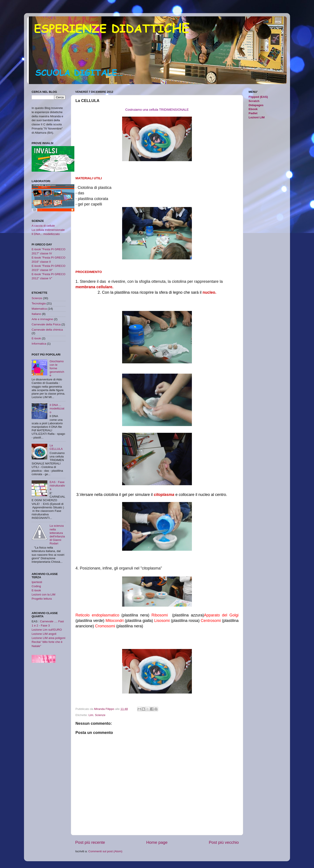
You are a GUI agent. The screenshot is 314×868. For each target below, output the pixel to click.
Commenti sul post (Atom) (105, 851)
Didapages (256, 105)
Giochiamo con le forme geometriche (57, 368)
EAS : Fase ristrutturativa (57, 486)
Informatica (39, 344)
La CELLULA (56, 447)
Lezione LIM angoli (44, 634)
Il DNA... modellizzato (46, 234)
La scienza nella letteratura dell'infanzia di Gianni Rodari (57, 535)
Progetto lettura (42, 599)
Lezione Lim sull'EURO (47, 630)
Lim (91, 715)
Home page (157, 842)
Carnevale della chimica (47, 330)
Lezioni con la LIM (44, 594)
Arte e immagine (42, 319)
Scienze (100, 715)
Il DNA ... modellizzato (57, 408)
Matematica (39, 309)
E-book (36, 338)
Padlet (253, 113)
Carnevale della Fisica (46, 324)
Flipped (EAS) (258, 97)
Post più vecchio (224, 842)
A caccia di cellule (43, 226)
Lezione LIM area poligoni (49, 638)
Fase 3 (45, 626)
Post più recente (90, 842)
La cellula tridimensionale (48, 230)
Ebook (253, 109)
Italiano (36, 314)
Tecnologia (39, 303)
